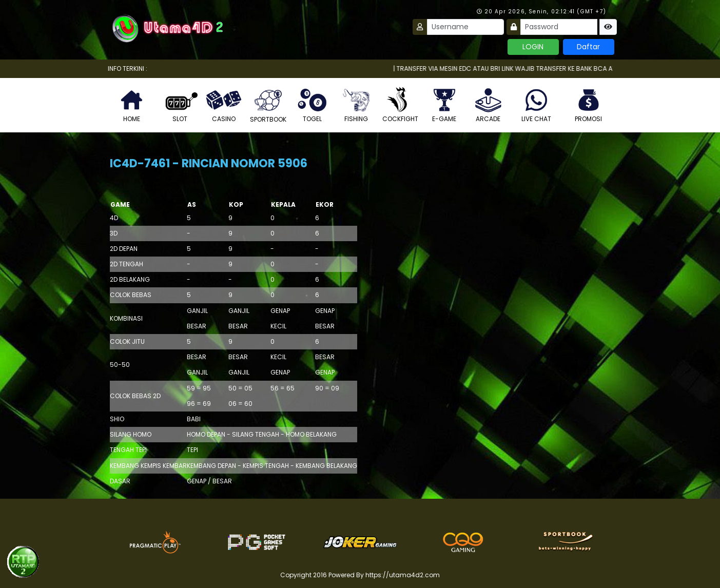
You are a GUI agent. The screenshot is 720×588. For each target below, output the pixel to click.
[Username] (465, 27)
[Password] (559, 27)
